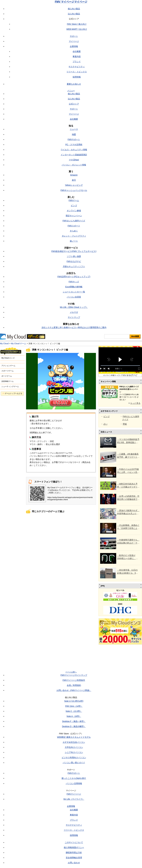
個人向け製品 (74, 9)
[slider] (120, 366)
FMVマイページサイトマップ (74, 675)
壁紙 (125, 424)
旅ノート (74, 241)
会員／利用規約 (74, 685)
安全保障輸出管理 (74, 858)
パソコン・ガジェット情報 (74, 165)
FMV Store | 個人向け (77, 24)
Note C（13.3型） (74, 711)
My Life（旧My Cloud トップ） (74, 307)
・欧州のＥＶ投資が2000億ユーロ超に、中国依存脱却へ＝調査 (127, 557)
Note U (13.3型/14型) (74, 701)
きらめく (74, 231)
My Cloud (4, 343)
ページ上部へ (71, 672)
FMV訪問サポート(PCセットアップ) (74, 277)
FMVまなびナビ (74, 261)
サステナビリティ (77, 67)
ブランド (77, 62)
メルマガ (74, 312)
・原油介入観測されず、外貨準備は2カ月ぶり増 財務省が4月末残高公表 (128, 512)
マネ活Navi (74, 160)
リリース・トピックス (77, 72)
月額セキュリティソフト (74, 266)
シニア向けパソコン (74, 752)
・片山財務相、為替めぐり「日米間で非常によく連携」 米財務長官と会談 (128, 527)
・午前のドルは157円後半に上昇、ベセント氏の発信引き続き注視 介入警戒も (128, 471)
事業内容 (77, 56)
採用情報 (77, 77)
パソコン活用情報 (74, 783)
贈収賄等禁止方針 (74, 853)
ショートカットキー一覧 (74, 292)
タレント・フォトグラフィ (74, 236)
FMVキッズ (74, 282)
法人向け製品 (74, 14)
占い (105, 424)
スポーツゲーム (8, 371)
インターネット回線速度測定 (74, 155)
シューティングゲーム (10, 387)
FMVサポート (74, 139)
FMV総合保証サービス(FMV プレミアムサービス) (74, 251)
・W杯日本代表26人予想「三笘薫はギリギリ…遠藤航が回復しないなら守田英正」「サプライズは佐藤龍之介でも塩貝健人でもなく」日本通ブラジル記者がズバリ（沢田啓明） (128, 486)
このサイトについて (74, 842)
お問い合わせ (74, 863)
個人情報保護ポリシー (74, 847)
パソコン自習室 (74, 297)
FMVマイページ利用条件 (74, 680)
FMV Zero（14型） (74, 706)
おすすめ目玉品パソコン (74, 742)
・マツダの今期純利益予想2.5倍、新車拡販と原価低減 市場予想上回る (128, 441)
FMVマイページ (74, 794)
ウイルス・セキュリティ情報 (74, 150)
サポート (74, 36)
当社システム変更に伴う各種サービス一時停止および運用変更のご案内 (74, 327)
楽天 (74, 180)
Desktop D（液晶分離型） (74, 726)
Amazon (74, 175)
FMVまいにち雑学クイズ (74, 221)
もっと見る (135, 403)
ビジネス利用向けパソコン (74, 758)
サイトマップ (74, 317)
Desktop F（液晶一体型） (74, 721)
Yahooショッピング (74, 185)
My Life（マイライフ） (74, 799)
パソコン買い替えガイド (74, 763)
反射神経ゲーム (8, 381)
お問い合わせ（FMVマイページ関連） (74, 690)
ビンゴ (74, 205)
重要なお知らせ (74, 84)
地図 (74, 134)
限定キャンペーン (74, 216)
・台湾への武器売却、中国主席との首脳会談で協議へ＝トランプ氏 (128, 498)
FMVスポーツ (74, 226)
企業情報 (74, 46)
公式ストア (74, 104)
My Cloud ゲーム (18, 343)
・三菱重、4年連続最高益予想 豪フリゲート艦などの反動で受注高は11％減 (128, 456)
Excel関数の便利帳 (74, 287)
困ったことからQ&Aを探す (74, 778)
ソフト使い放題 (74, 256)
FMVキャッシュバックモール (74, 190)
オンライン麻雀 (74, 211)
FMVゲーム (74, 200)
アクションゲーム (8, 366)
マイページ (74, 41)
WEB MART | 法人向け (77, 29)
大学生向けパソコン (74, 747)
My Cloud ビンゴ (8, 358)
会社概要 (77, 51)
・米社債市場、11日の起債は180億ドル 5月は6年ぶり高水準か (127, 572)
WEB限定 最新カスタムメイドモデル (74, 737)
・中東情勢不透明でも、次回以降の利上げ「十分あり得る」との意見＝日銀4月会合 (128, 542)
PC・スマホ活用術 (74, 145)
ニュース (74, 129)
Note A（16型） (74, 716)
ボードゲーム (7, 376)
